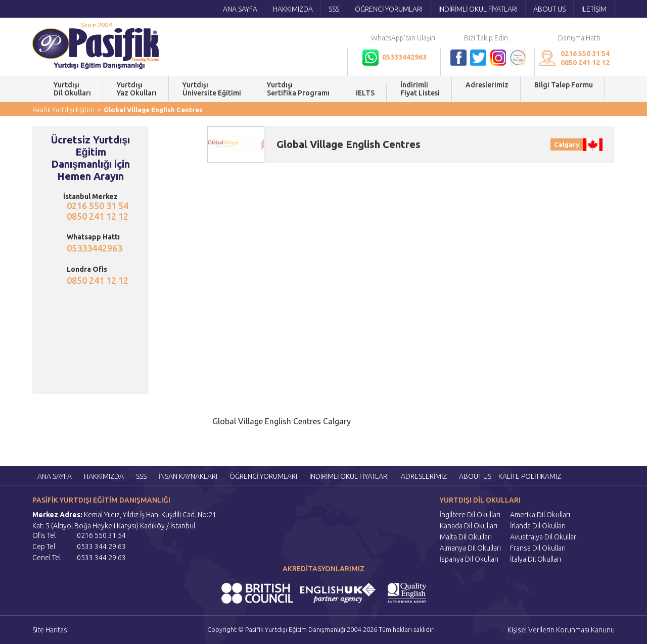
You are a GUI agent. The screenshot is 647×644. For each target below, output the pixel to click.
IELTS (365, 93)
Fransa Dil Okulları (538, 548)
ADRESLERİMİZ (424, 476)
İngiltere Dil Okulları (470, 515)
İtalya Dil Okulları (536, 559)
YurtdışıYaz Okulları (137, 89)
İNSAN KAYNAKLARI (188, 476)
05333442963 (95, 248)
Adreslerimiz (487, 89)
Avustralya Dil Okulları (544, 537)
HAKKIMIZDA (293, 9)
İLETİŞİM (594, 9)
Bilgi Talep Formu (564, 89)
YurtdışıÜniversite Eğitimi (212, 89)
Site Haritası (51, 630)
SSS (334, 9)
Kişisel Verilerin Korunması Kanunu (561, 630)
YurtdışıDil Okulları (72, 89)
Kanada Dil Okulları (469, 526)
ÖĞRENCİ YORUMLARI (389, 9)
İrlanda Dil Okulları (538, 526)
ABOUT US (549, 9)
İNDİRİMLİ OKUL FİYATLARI (478, 9)
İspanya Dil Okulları (469, 559)
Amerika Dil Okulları (540, 515)
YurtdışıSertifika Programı (298, 89)
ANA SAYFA (240, 9)
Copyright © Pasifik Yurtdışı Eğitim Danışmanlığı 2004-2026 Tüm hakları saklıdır (320, 629)
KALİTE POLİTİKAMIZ (530, 476)
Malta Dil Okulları (466, 537)
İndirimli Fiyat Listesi (420, 89)
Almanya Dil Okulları (470, 548)
